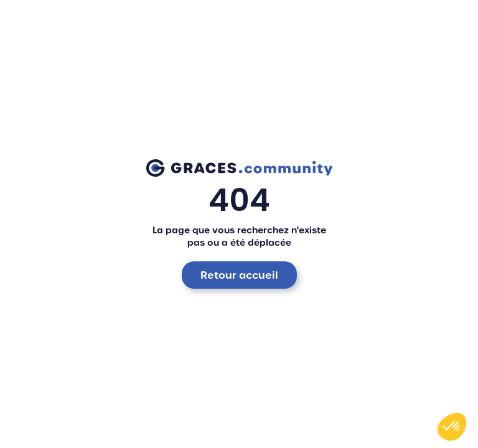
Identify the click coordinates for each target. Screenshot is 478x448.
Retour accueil (239, 275)
